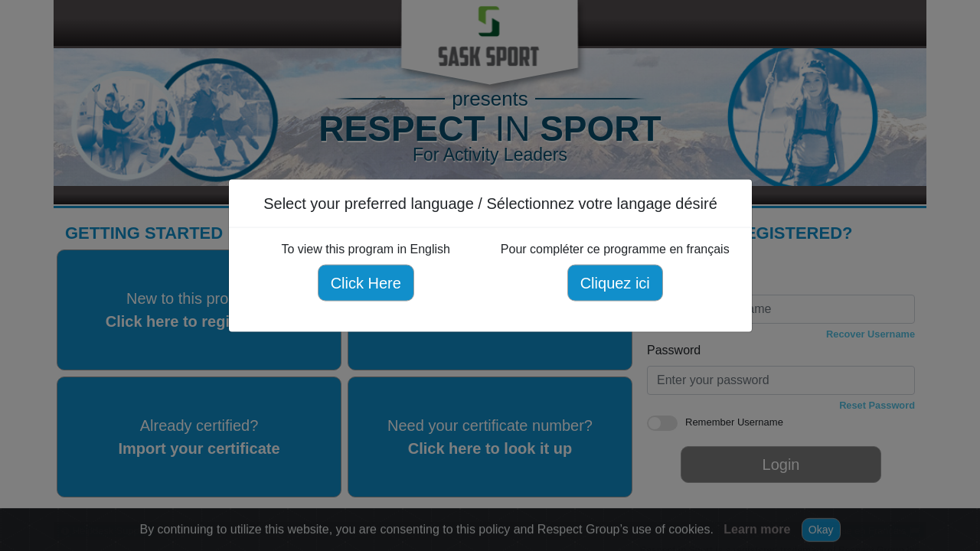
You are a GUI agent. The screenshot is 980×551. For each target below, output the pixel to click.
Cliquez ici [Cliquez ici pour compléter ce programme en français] (614, 283)
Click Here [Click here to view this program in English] (365, 283)
